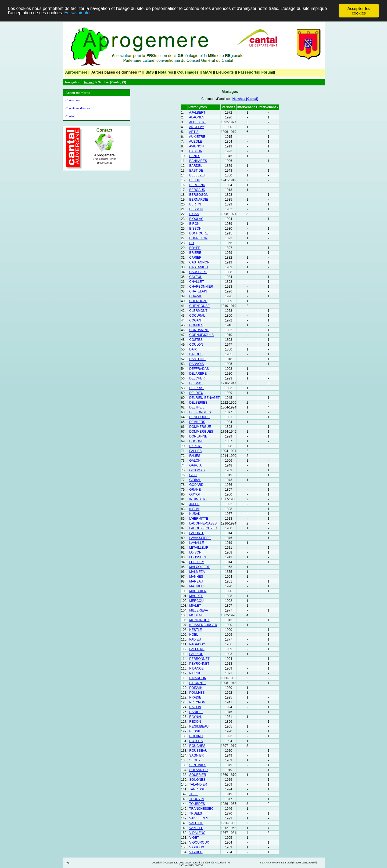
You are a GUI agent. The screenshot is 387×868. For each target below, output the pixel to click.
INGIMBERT (198, 499)
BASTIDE (196, 171)
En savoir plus (100, 13)
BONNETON (198, 238)
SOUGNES (197, 780)
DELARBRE (198, 374)
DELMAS (196, 383)
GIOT (193, 475)
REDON (195, 722)
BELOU (195, 180)
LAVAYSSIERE (200, 538)
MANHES (196, 577)
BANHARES (198, 161)
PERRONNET (199, 659)
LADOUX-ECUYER (203, 528)
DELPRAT (196, 388)
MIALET (195, 606)
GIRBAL (195, 480)
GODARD (196, 485)
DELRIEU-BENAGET (204, 398)
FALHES (195, 451)
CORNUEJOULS (201, 335)
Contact (71, 116)
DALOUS (196, 354)
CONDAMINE (199, 330)
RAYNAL (196, 717)
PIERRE (195, 673)
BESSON (196, 209)
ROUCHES (197, 746)
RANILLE (196, 712)
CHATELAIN (198, 291)
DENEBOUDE (199, 417)
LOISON (195, 552)
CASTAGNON (199, 262)
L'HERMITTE (199, 519)
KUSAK (195, 514)
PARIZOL (196, 654)
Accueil (89, 82)
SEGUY (195, 760)
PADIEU (195, 639)
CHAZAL (196, 296)
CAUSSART (198, 272)
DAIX (193, 349)
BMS (150, 72)
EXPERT (196, 446)
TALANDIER (198, 784)
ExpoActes (266, 863)
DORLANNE (198, 436)
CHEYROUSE (199, 306)
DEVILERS (197, 422)
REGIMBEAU (199, 726)
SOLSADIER (198, 770)
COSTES (196, 340)
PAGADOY (197, 644)
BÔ (191, 243)
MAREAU (196, 581)
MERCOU (196, 601)
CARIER (195, 258)
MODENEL (197, 615)
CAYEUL (196, 277)
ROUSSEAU (198, 751)
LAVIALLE (196, 543)
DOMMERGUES (201, 432)
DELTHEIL (197, 407)
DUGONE (196, 441)
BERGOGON (199, 195)
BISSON (195, 229)
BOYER (195, 248)
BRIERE (195, 253)
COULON (196, 345)
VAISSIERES (199, 818)
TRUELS (196, 813)
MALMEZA (197, 572)
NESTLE (196, 630)
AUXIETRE (197, 137)
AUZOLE (196, 142)
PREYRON (197, 702)
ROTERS (196, 741)
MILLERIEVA (199, 610)
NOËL (194, 635)
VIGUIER (196, 852)
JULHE (194, 504)
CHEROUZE (198, 301)
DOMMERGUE (200, 427)
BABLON (196, 151)
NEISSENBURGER (203, 625)
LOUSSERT (198, 557)
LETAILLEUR (199, 548)
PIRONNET (198, 683)
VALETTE (196, 823)
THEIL (194, 794)
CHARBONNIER (201, 287)
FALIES (195, 456)
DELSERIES (198, 403)
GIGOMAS (197, 470)
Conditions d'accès (78, 108)
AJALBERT (197, 113)
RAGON (195, 707)
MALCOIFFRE (200, 567)
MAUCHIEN (198, 591)
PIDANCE (196, 668)
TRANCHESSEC (201, 809)
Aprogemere (76, 72)
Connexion (73, 100)
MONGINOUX (199, 620)
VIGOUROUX (199, 842)
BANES (195, 156)
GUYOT (195, 494)
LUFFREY (197, 562)
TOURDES (197, 804)
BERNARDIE (199, 200)
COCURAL (197, 316)
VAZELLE (196, 828)
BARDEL (196, 166)
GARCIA (195, 465)
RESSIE (195, 731)
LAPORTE (197, 533)
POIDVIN (196, 688)
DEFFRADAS (199, 369)
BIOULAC (196, 219)
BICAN (194, 214)
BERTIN (195, 204)
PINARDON (198, 678)
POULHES (197, 693)
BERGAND (197, 185)
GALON (195, 461)
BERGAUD (197, 190)
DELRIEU (196, 393)
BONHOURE (198, 233)
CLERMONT (198, 311)
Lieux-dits (225, 72)
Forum (267, 72)
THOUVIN (196, 799)
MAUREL (196, 596)
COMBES (196, 325)
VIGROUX (197, 847)
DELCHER (197, 378)
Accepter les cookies (359, 11)
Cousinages (188, 72)
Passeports (248, 72)
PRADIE (195, 697)
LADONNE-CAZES (203, 523)
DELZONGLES (200, 412)
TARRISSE (197, 789)
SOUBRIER (198, 775)
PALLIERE (197, 649)
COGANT (196, 320)
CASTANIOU (198, 267)
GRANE (195, 490)
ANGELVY (197, 127)
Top (67, 863)
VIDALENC (197, 833)
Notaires (166, 72)
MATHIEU (196, 586)
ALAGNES (197, 117)
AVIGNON (196, 146)
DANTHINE (197, 359)
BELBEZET (197, 175)
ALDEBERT (198, 122)
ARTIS (194, 132)
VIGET (194, 838)
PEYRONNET (199, 664)
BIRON (194, 224)
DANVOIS (196, 364)
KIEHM (194, 509)
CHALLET (196, 282)
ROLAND (196, 736)
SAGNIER (196, 755)
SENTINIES (198, 765)
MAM (207, 72)
